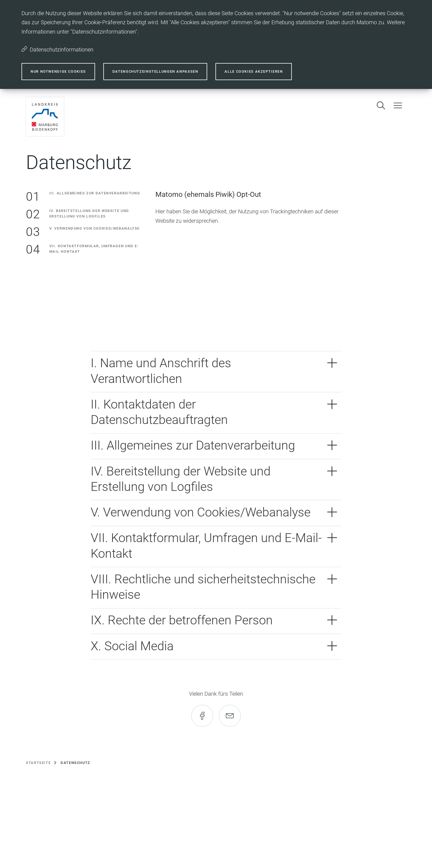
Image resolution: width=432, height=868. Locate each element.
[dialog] (216, 44)
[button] (216, 372)
